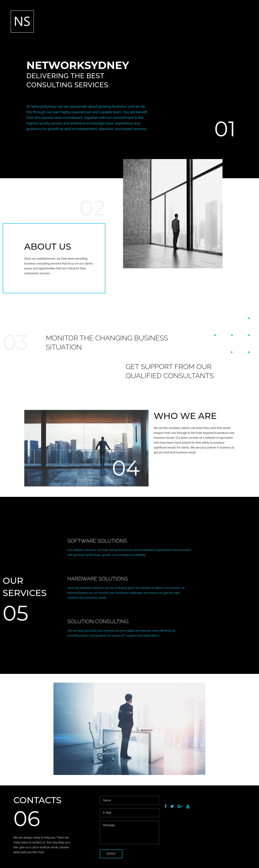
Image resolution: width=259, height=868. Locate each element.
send (111, 854)
